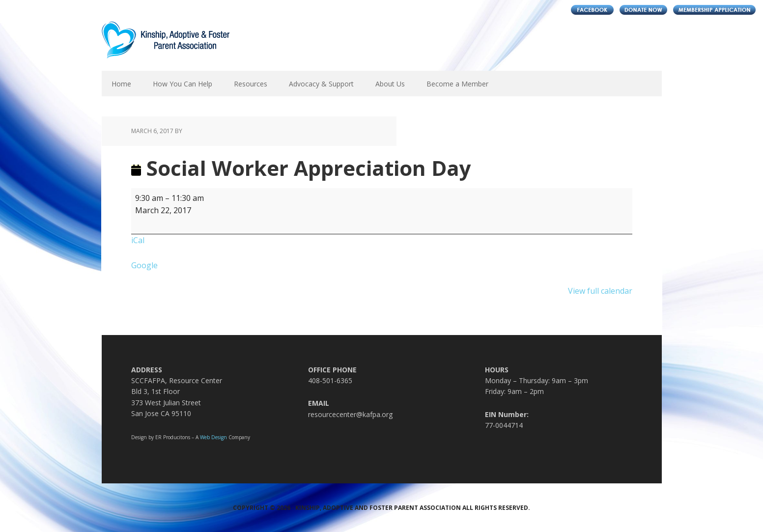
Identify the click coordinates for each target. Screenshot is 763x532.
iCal (138, 240)
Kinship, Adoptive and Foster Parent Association (166, 46)
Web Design (213, 437)
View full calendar (600, 291)
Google (144, 265)
